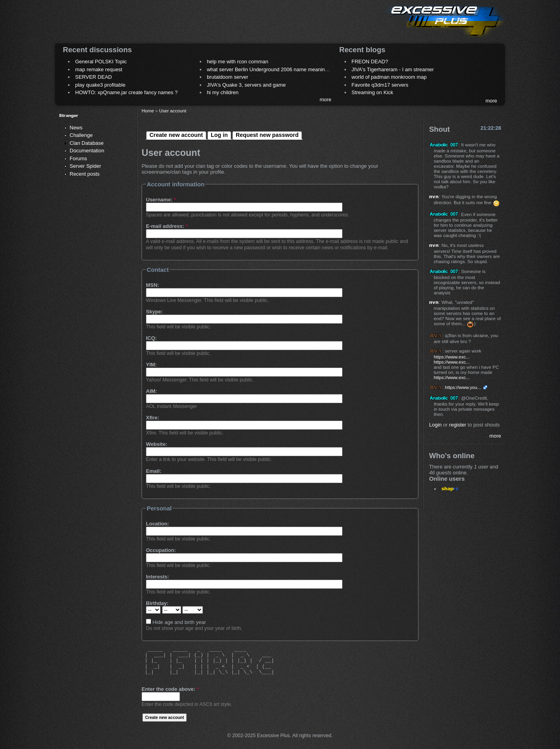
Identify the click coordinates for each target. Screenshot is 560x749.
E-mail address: (167, 226)
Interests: (158, 577)
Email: (154, 471)
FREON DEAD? (370, 62)
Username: (161, 200)
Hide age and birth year (176, 622)
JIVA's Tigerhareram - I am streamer (393, 69)
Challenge (81, 135)
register (458, 425)
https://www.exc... (452, 357)
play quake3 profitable (100, 85)
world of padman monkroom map (389, 77)
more (325, 100)
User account (173, 111)
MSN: (152, 285)
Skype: (154, 312)
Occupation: (161, 550)
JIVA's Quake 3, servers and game (246, 85)
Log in (219, 135)
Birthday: (157, 603)
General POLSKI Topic (101, 62)
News (76, 128)
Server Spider (85, 166)
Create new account (176, 135)
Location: (158, 524)
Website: (157, 444)
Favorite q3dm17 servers (380, 85)
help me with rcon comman (237, 62)
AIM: (151, 391)
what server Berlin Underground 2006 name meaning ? (270, 69)
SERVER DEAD (94, 77)
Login (435, 425)
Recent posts (85, 174)
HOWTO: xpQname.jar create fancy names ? (126, 92)
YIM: (151, 365)
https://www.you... (463, 387)
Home (148, 111)
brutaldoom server (228, 77)
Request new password (267, 135)
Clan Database (87, 143)
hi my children (223, 92)
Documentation (87, 151)
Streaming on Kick (373, 92)
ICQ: (151, 338)
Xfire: (152, 418)
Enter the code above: (170, 689)
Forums (78, 158)
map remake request (99, 69)
